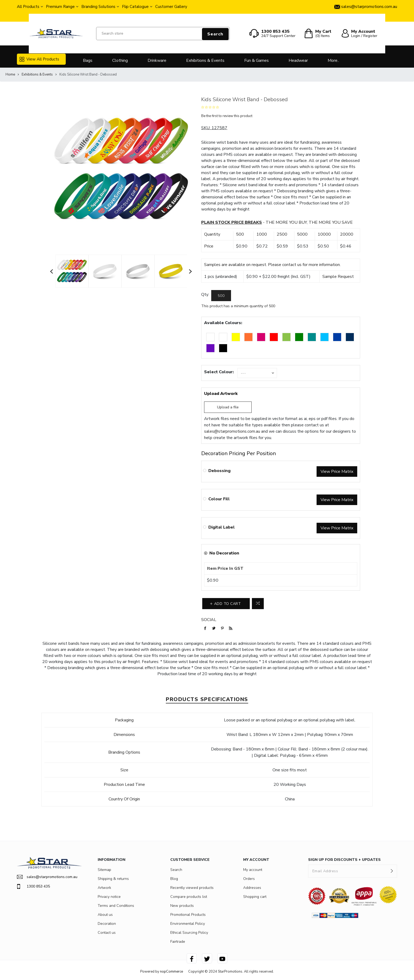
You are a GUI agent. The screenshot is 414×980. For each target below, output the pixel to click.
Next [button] (191, 271)
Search (215, 34)
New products (182, 906)
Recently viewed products (192, 888)
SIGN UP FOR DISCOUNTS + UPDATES (344, 860)
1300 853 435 (33, 886)
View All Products (39, 59)
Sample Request (338, 277)
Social (209, 620)
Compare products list (189, 897)
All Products (28, 7)
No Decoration (224, 553)
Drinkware (157, 60)
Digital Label (222, 527)
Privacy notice (109, 897)
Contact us (107, 933)
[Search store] (163, 34)
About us (105, 915)
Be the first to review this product (227, 116)
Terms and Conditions (116, 906)
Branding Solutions (98, 7)
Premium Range (60, 7)
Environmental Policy (188, 924)
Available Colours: (223, 323)
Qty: (205, 295)
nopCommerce (171, 972)
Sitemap (104, 870)
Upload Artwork (221, 394)
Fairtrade (178, 942)
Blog (174, 879)
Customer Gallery (171, 7)
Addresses (252, 888)
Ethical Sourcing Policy (189, 933)
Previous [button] (52, 271)
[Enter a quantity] (221, 296)
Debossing (219, 471)
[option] (72, 271)
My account (253, 870)
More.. (333, 60)
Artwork (104, 888)
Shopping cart (255, 897)
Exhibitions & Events (205, 60)
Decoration (107, 924)
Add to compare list (258, 604)
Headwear (298, 60)
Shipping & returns (113, 879)
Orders (249, 879)
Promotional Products (188, 915)
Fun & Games (257, 60)
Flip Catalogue (135, 7)
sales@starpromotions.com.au (232, 431)
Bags (88, 60)
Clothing (120, 60)
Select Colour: (219, 372)
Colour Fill (219, 499)
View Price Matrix (337, 472)
